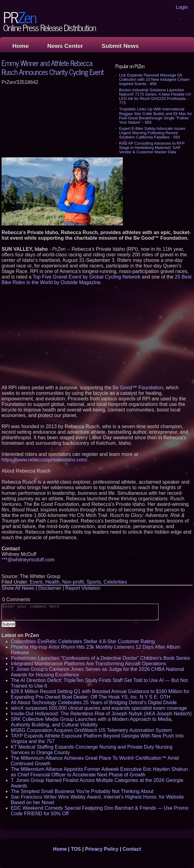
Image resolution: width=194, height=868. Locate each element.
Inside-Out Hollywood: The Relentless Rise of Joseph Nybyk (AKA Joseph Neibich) (101, 714)
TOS (76, 849)
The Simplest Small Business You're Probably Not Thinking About (82, 791)
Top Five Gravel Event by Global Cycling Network (87, 277)
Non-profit (73, 582)
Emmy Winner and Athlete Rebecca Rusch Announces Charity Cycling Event (53, 67)
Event (36, 582)
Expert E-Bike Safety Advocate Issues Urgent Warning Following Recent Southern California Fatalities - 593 (152, 133)
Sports (94, 582)
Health (52, 582)
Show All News (18, 588)
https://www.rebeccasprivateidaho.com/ (44, 460)
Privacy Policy (102, 849)
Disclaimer (50, 588)
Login (182, 7)
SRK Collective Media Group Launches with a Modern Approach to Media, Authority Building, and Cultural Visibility (92, 722)
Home (21, 46)
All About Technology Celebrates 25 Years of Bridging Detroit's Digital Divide (94, 703)
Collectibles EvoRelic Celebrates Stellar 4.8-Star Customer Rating (83, 641)
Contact (132, 849)
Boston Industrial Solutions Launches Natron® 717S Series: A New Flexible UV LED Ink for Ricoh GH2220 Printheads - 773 (155, 96)
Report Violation (83, 588)
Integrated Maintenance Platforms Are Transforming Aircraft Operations (88, 664)
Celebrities (115, 582)
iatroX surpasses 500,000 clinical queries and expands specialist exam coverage (99, 708)
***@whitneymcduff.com (28, 560)
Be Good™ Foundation (138, 388)
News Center (65, 46)
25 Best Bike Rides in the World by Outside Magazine (97, 280)
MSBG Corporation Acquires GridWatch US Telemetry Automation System (91, 730)
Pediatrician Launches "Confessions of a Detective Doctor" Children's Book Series (100, 658)
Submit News (120, 46)
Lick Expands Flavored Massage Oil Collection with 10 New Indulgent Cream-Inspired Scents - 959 (155, 79)
